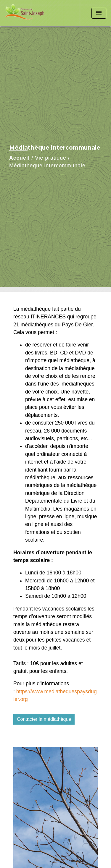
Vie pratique (51, 158)
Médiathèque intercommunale (47, 166)
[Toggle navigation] (99, 13)
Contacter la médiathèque (44, 719)
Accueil (20, 158)
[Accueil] (27, 13)
